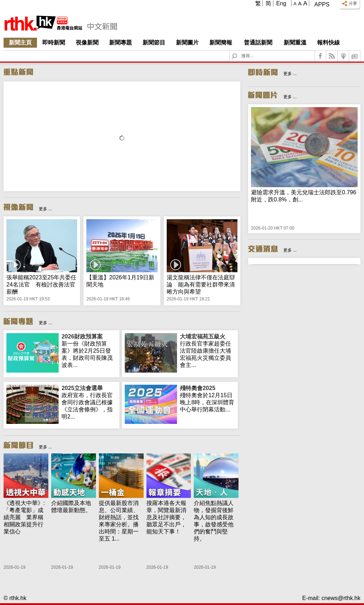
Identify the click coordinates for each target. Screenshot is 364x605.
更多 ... (45, 209)
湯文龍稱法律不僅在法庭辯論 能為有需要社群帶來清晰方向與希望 (201, 285)
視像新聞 (87, 43)
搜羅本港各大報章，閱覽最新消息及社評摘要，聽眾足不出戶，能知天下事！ (166, 517)
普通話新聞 (258, 43)
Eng (281, 3)
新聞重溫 (295, 43)
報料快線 (328, 43)
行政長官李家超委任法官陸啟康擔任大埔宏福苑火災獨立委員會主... (207, 351)
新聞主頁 (20, 43)
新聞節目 (154, 43)
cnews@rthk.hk (341, 598)
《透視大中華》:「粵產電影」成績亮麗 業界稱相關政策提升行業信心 (24, 517)
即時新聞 (54, 43)
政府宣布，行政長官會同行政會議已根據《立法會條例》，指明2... (89, 402)
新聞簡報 (221, 43)
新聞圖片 (187, 43)
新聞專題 (121, 43)
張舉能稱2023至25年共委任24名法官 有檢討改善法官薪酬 (41, 285)
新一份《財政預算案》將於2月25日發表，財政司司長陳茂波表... (89, 351)
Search (239, 51)
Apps (322, 4)
